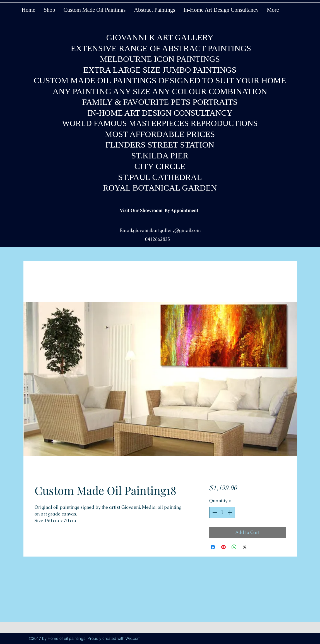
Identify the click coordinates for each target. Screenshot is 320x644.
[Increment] (230, 512)
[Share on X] (245, 547)
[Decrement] (214, 512)
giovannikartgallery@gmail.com (167, 230)
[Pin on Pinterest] (223, 547)
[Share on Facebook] (213, 547)
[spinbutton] (222, 512)
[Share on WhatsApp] (234, 547)
